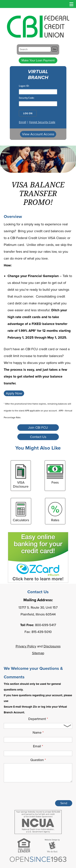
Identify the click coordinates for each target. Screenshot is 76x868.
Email (38, 746)
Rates (55, 512)
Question (38, 760)
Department (38, 719)
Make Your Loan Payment (38, 60)
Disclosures (52, 646)
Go (55, 49)
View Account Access (38, 134)
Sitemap (38, 653)
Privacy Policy (26, 646)
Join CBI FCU (38, 428)
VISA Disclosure (21, 477)
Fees (55, 474)
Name (38, 733)
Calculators (21, 512)
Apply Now (14, 393)
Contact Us (38, 437)
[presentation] (44, 792)
